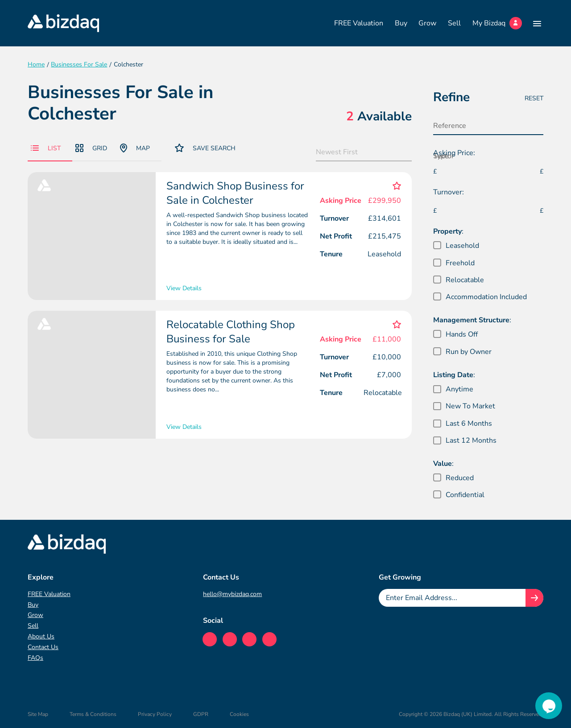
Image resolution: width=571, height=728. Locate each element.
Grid (91, 148)
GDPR (201, 714)
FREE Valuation (359, 23)
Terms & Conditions (93, 714)
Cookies (239, 714)
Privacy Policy (155, 714)
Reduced (460, 478)
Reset (534, 98)
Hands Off (462, 334)
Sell (454, 23)
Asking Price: (454, 153)
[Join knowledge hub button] (534, 598)
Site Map (38, 714)
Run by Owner (469, 352)
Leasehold (462, 246)
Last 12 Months (471, 440)
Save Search (205, 148)
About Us (41, 636)
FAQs (35, 658)
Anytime (459, 389)
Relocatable (465, 280)
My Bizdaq (497, 23)
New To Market (470, 406)
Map (135, 148)
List (46, 148)
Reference (450, 126)
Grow (427, 23)
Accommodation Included (486, 297)
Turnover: (449, 192)
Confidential (465, 495)
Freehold (460, 263)
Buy (401, 23)
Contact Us (43, 647)
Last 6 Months (469, 424)
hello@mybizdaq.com (232, 594)
